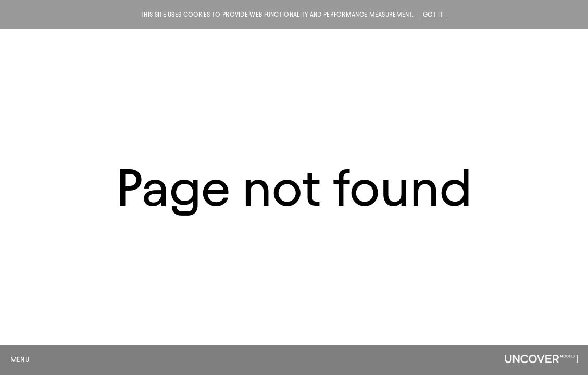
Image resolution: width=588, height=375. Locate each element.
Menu (20, 360)
